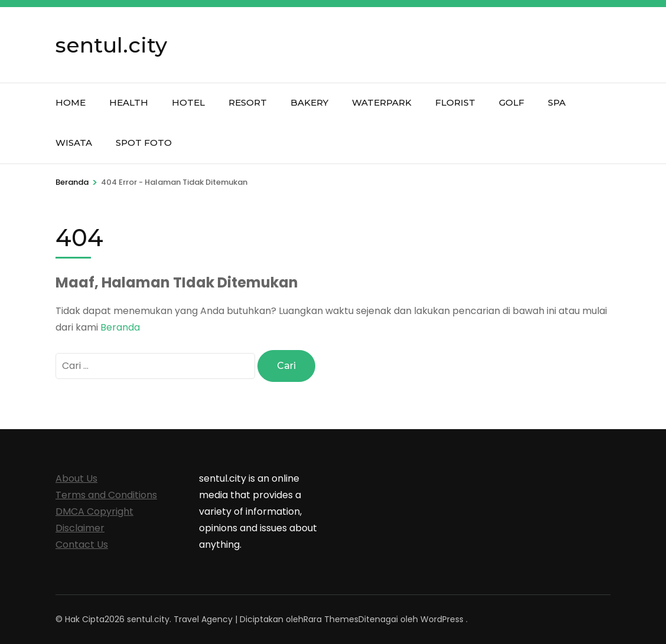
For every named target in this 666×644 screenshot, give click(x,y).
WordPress (442, 619)
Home (71, 102)
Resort (248, 102)
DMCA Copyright (94, 511)
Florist (455, 102)
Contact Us (82, 545)
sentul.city (111, 45)
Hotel (188, 102)
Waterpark (382, 102)
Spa (557, 102)
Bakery (309, 102)
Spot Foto (144, 143)
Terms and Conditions (106, 495)
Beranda (120, 327)
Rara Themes (331, 619)
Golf (512, 102)
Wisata (74, 143)
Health (129, 102)
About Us (76, 478)
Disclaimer (80, 528)
